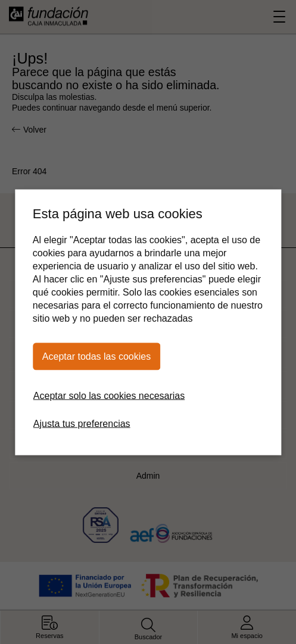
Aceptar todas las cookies (96, 356)
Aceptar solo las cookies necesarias (109, 395)
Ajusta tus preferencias (82, 423)
